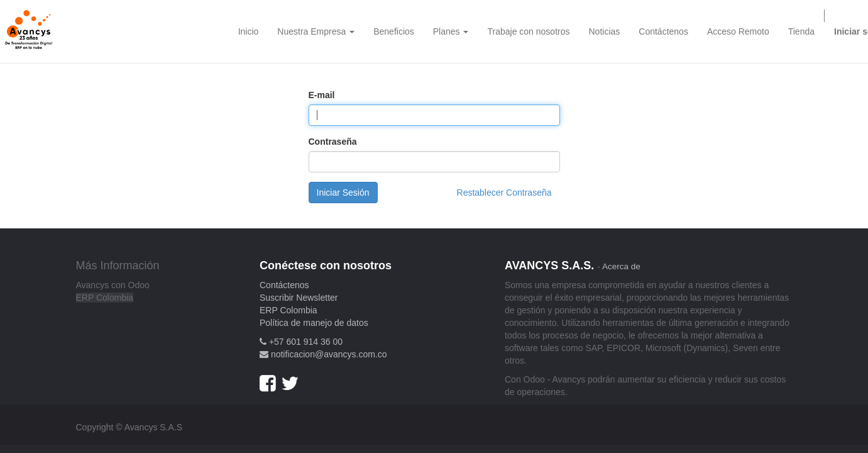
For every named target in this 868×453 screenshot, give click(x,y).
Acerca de (621, 266)
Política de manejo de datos (314, 323)
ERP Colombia (105, 298)
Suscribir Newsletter (299, 298)
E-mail (322, 95)
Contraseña (333, 142)
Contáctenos (284, 285)
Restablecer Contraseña (504, 193)
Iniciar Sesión (343, 193)
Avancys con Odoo (113, 285)
